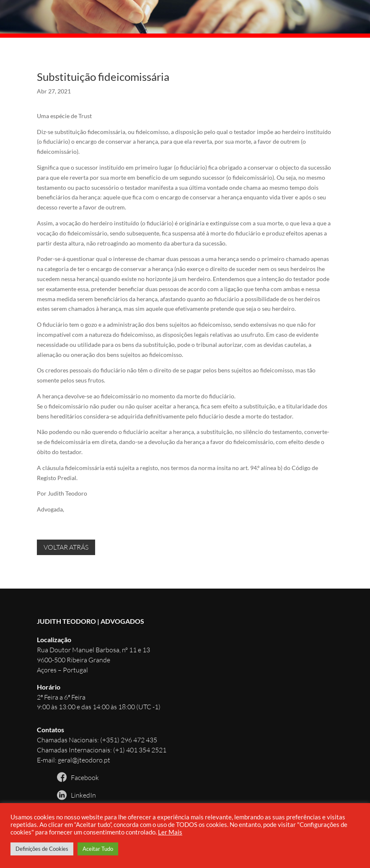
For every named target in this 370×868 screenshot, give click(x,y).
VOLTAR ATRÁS (66, 547)
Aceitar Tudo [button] (98, 849)
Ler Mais (170, 832)
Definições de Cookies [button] (42, 849)
